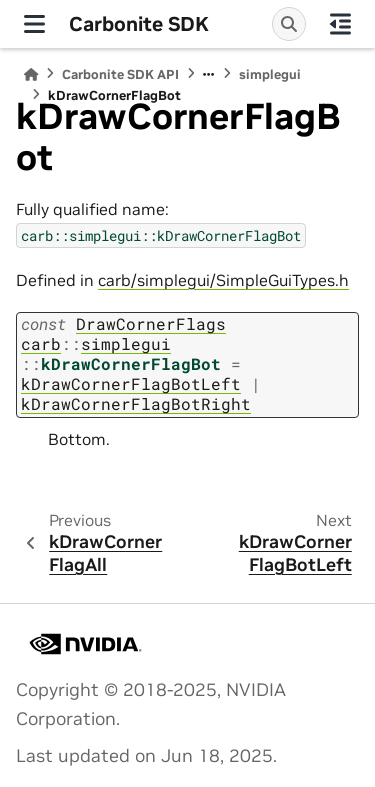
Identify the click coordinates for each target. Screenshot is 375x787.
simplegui (270, 74)
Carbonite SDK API (120, 74)
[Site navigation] (34, 24)
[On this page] (340, 24)
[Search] (289, 24)
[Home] (31, 74)
